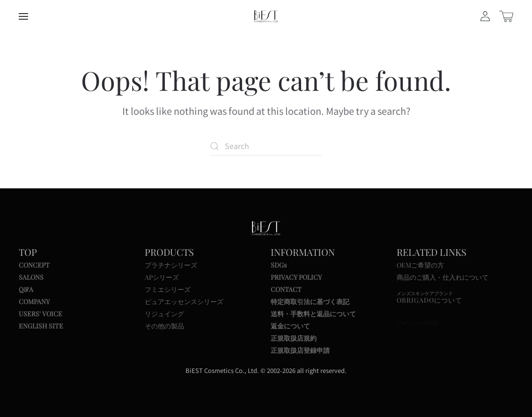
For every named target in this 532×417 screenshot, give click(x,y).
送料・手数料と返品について (313, 314)
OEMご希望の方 (420, 265)
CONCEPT (34, 265)
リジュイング (164, 314)
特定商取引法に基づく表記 (310, 302)
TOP (28, 252)
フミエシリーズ (168, 289)
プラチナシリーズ (171, 265)
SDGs (279, 265)
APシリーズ (162, 277)
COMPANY (34, 302)
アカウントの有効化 (418, 323)
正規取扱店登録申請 (300, 350)
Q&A (26, 289)
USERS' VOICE (41, 314)
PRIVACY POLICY (296, 277)
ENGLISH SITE (41, 326)
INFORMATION (303, 252)
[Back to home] (266, 16)
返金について (290, 326)
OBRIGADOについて (429, 300)
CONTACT (286, 289)
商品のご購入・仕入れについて (443, 277)
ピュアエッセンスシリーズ (184, 302)
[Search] (266, 146)
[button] (23, 16)
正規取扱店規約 (294, 338)
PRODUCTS (169, 252)
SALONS (31, 277)
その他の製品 (164, 326)
